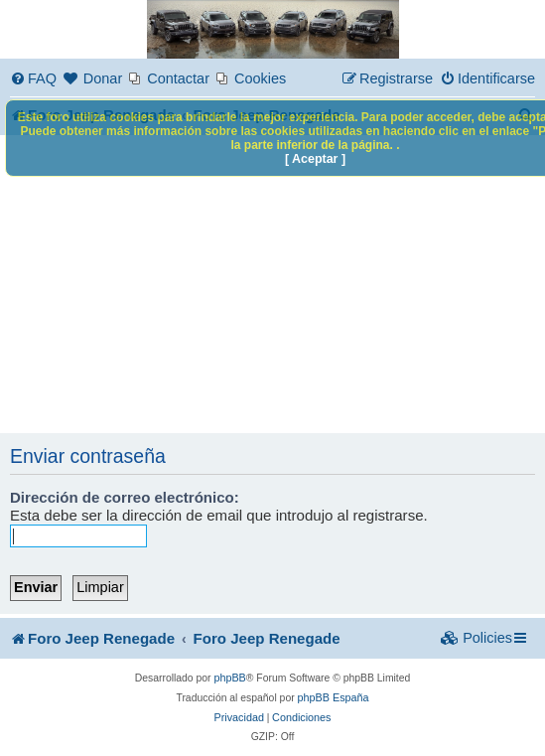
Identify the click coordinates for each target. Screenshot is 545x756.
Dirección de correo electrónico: (125, 497)
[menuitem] (33, 79)
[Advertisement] (272, 284)
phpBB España (334, 697)
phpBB (229, 678)
